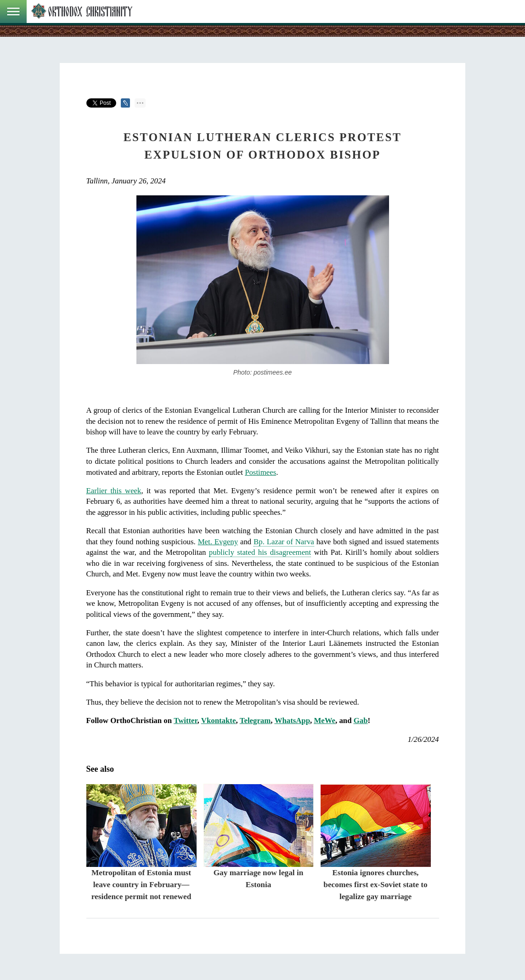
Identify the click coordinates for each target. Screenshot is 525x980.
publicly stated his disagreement (260, 552)
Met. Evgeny (218, 542)
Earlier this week (114, 491)
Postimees (260, 472)
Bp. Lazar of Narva (284, 542)
